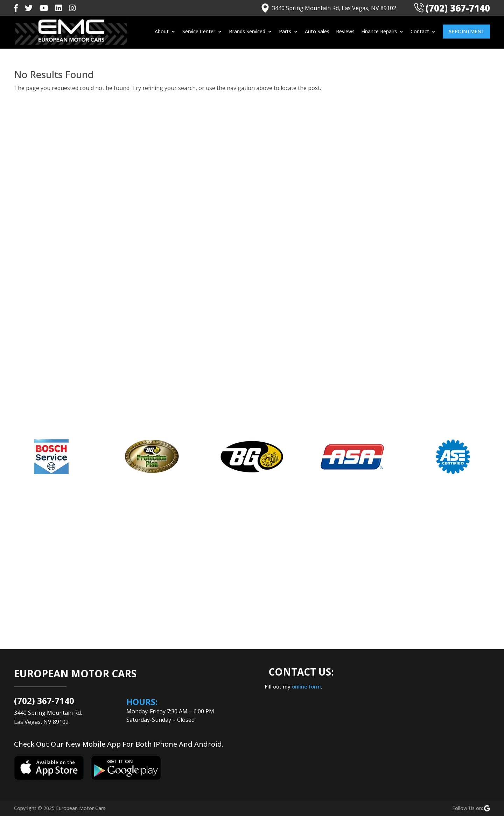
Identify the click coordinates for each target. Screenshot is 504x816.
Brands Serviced (247, 33)
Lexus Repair (417, 330)
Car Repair (414, 296)
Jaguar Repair (418, 307)
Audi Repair (415, 240)
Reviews (345, 33)
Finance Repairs (379, 33)
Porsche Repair (420, 363)
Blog (407, 262)
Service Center (199, 33)
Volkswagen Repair (425, 386)
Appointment (466, 32)
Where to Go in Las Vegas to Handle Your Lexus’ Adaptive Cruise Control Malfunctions (437, 147)
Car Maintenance (422, 285)
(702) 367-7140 (452, 8)
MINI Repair (415, 352)
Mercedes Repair (422, 341)
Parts (285, 33)
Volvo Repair (417, 397)
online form (306, 686)
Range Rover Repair (426, 374)
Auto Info (413, 251)
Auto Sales (317, 33)
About (162, 33)
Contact (420, 33)
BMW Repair (416, 274)
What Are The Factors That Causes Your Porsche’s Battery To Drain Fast (445, 118)
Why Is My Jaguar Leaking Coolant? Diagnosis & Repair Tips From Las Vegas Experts (444, 196)
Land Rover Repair (424, 318)
